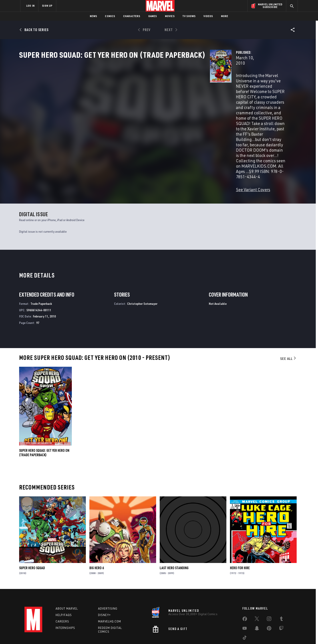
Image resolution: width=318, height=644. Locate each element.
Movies (170, 16)
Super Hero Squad (32, 544)
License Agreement (208, 633)
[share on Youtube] (245, 605)
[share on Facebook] (245, 596)
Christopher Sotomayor (142, 280)
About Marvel (67, 585)
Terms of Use (54, 633)
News (94, 16)
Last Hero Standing (174, 544)
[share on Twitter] (257, 596)
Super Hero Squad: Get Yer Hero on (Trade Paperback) (44, 429)
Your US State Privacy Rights (104, 633)
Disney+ (104, 591)
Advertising (108, 585)
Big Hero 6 (97, 544)
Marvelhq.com (110, 597)
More (225, 16)
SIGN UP (47, 6)
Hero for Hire (240, 544)
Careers (62, 597)
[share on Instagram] (269, 596)
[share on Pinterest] (269, 605)
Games (153, 16)
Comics (110, 16)
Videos (208, 16)
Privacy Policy (75, 633)
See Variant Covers (119, 134)
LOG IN (30, 6)
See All (288, 335)
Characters (132, 16)
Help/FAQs (64, 591)
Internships (65, 604)
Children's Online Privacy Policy (173, 633)
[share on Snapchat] (257, 605)
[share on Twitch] (281, 605)
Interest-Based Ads (236, 633)
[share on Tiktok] (245, 615)
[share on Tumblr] (281, 596)
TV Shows (189, 16)
